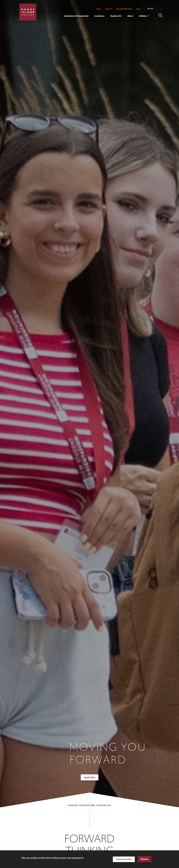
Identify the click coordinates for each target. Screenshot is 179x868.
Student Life (116, 16)
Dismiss (144, 859)
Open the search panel (160, 15)
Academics (99, 16)
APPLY (99, 9)
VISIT (107, 9)
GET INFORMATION (124, 9)
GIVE (138, 9)
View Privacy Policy (124, 859)
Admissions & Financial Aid (76, 16)
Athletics (143, 16)
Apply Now (90, 777)
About (130, 16)
